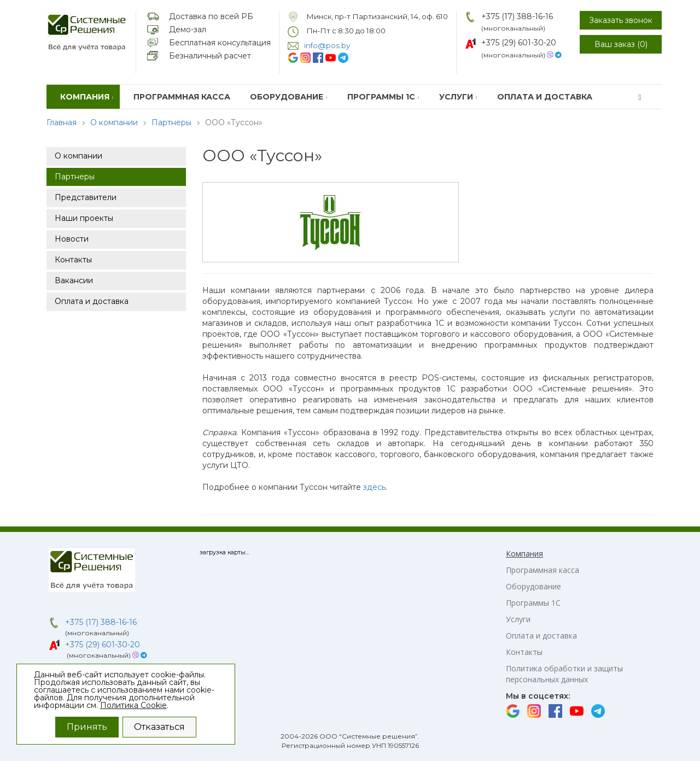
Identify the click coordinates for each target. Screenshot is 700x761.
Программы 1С (383, 97)
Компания (87, 97)
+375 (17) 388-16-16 (517, 16)
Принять (87, 727)
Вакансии (74, 280)
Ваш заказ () (621, 44)
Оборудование (289, 97)
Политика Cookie (133, 705)
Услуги (458, 97)
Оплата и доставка (545, 97)
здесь (374, 487)
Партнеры (171, 122)
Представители (86, 197)
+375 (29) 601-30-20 (519, 43)
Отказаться (159, 727)
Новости (72, 239)
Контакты (73, 260)
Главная (62, 122)
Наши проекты (84, 218)
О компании (114, 122)
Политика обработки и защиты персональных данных (564, 674)
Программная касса (182, 97)
